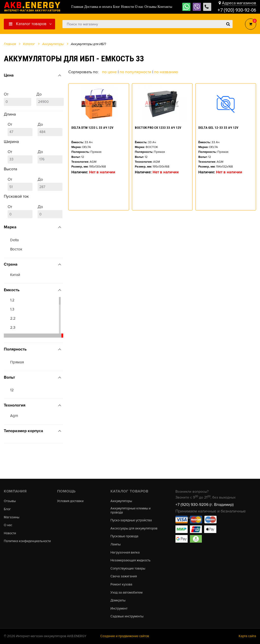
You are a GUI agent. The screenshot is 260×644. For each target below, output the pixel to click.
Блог (7, 509)
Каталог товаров (28, 24)
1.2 (12, 300)
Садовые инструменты (127, 617)
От (18, 99)
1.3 (12, 309)
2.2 (13, 318)
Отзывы (10, 501)
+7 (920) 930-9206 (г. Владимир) (205, 505)
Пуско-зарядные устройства (131, 520)
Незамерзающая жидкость (131, 560)
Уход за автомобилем (126, 593)
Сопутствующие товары (128, 569)
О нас (8, 525)
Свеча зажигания (124, 576)
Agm (14, 416)
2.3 (13, 327)
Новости (10, 533)
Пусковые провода (124, 536)
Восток (16, 249)
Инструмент (119, 609)
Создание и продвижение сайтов (125, 636)
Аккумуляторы (121, 501)
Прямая (17, 362)
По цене (110, 72)
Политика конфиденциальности (27, 541)
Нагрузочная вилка (125, 553)
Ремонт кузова (121, 585)
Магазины (12, 517)
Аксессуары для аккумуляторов (134, 529)
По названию (166, 72)
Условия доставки (70, 501)
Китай (15, 275)
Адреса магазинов (239, 3)
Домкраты (118, 601)
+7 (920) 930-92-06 (237, 10)
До (50, 99)
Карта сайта (247, 636)
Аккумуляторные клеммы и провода (131, 511)
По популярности (136, 72)
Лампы (116, 545)
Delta (14, 240)
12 (12, 390)
